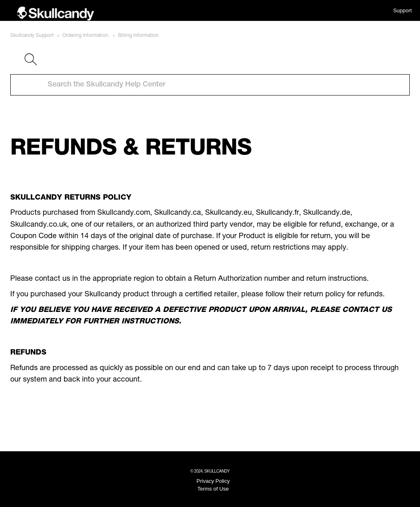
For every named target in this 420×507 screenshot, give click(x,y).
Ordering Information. (86, 36)
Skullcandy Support (32, 36)
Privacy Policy (213, 481)
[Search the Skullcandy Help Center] (210, 85)
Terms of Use (213, 489)
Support (402, 10)
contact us (52, 279)
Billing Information (138, 36)
